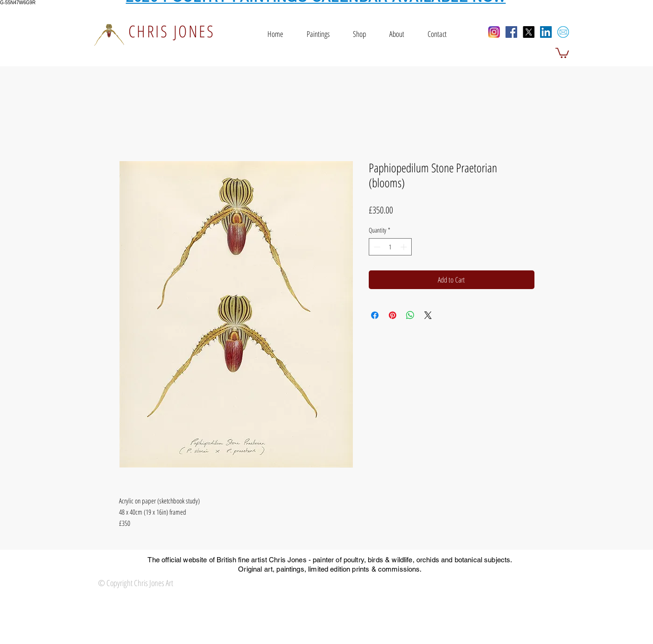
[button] (562, 52)
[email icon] (563, 32)
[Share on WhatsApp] (410, 315)
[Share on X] (428, 315)
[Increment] (404, 247)
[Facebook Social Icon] (511, 32)
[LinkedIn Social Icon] (546, 32)
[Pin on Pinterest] (393, 315)
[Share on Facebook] (375, 315)
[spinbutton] (390, 247)
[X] (529, 32)
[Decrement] (376, 247)
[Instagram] (494, 32)
